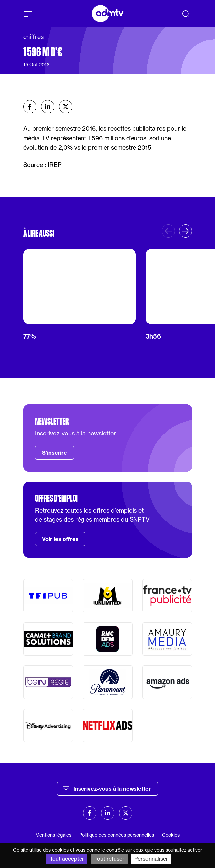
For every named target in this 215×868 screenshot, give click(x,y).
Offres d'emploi (56, 498)
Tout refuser (109, 859)
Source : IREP (42, 165)
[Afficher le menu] (28, 14)
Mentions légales (53, 835)
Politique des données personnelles (117, 835)
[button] (186, 231)
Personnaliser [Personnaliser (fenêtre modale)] (151, 859)
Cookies (171, 835)
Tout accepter (67, 859)
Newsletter (52, 421)
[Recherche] (186, 14)
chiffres (33, 37)
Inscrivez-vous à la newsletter (107, 789)
